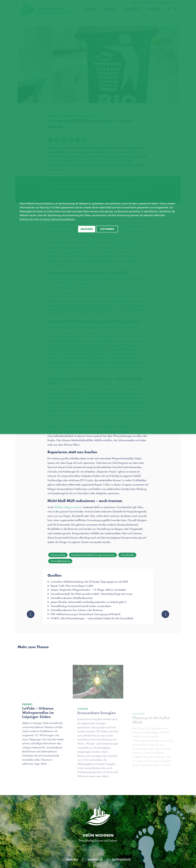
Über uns (72, 860)
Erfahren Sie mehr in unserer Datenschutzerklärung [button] (47, 219)
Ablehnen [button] (87, 229)
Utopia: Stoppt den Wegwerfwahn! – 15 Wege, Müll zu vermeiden (88, 591)
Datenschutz (121, 860)
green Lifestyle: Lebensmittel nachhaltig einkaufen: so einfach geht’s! (88, 603)
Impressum (95, 860)
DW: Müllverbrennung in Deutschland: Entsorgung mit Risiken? (85, 616)
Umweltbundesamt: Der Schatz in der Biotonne (77, 611)
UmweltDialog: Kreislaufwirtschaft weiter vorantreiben (81, 607)
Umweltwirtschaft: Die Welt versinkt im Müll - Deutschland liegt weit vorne (91, 595)
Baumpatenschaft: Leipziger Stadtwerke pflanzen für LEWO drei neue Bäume (31, 616)
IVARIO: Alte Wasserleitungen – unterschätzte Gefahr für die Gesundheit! (92, 620)
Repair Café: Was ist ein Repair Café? (72, 587)
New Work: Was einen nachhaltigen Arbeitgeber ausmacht (165, 616)
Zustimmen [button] (107, 229)
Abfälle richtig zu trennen (68, 508)
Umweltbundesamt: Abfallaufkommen (72, 599)
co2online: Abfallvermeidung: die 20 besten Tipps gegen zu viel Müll (89, 583)
